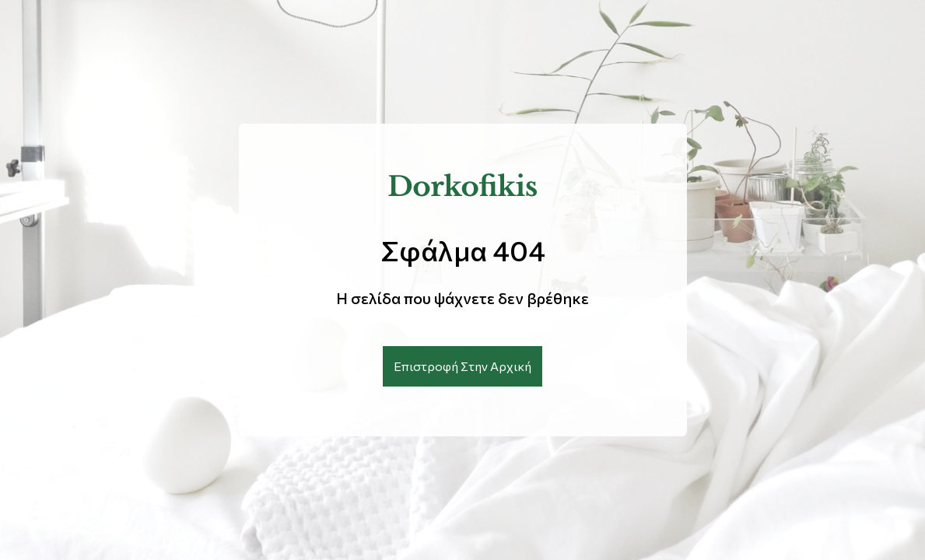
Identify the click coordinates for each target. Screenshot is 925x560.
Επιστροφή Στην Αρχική (462, 366)
